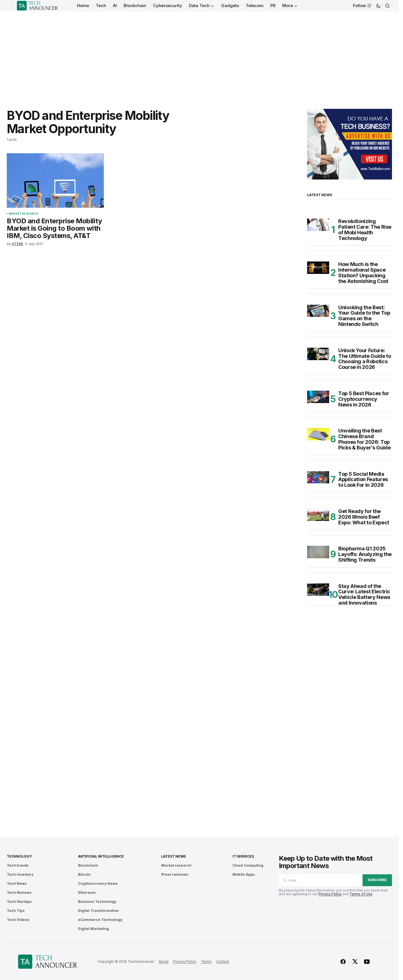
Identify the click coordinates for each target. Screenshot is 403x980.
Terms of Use (361, 894)
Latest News (174, 856)
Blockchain (88, 865)
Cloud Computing (248, 865)
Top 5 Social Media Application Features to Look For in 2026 (363, 480)
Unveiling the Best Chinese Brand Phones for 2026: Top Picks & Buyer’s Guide (364, 439)
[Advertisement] (199, 54)
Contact (223, 961)
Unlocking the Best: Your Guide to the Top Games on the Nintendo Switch (364, 316)
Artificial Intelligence (101, 856)
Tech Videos (18, 920)
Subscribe (377, 880)
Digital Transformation (98, 911)
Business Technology (97, 902)
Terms (206, 961)
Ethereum (87, 893)
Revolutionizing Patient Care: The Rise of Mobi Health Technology (365, 230)
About (164, 961)
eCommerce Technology (100, 920)
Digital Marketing (93, 929)
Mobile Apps (244, 874)
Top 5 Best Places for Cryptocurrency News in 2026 (364, 399)
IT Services (243, 856)
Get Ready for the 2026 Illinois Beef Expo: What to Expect (364, 517)
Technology (19, 856)
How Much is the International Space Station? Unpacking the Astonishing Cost (363, 273)
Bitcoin (84, 874)
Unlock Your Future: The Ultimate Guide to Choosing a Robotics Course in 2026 (365, 359)
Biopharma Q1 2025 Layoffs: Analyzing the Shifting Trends (365, 554)
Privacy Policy (330, 894)
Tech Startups (19, 902)
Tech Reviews (19, 893)
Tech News (17, 883)
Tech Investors (20, 874)
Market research (23, 214)
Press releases (175, 874)
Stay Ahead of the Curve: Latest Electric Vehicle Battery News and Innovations (364, 595)
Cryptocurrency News (98, 883)
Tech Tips (16, 911)
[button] (378, 6)
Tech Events (18, 865)
